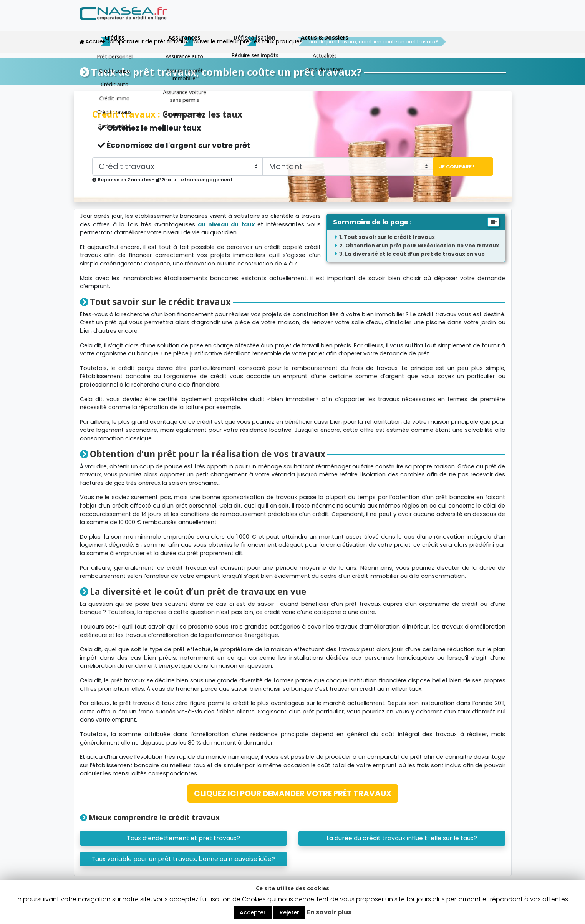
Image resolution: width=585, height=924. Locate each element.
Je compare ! (454, 166)
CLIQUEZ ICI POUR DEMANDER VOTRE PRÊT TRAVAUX (293, 793)
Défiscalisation (400, 20)
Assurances (330, 20)
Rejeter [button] (289, 912)
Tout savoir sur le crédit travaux (389, 237)
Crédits (260, 20)
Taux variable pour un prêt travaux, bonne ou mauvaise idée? (183, 858)
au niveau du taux (226, 224)
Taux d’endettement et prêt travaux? (183, 838)
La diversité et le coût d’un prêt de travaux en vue (415, 254)
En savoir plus (329, 912)
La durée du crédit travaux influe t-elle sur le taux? (402, 838)
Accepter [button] (253, 912)
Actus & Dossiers (471, 20)
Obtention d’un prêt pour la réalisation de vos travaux (422, 245)
